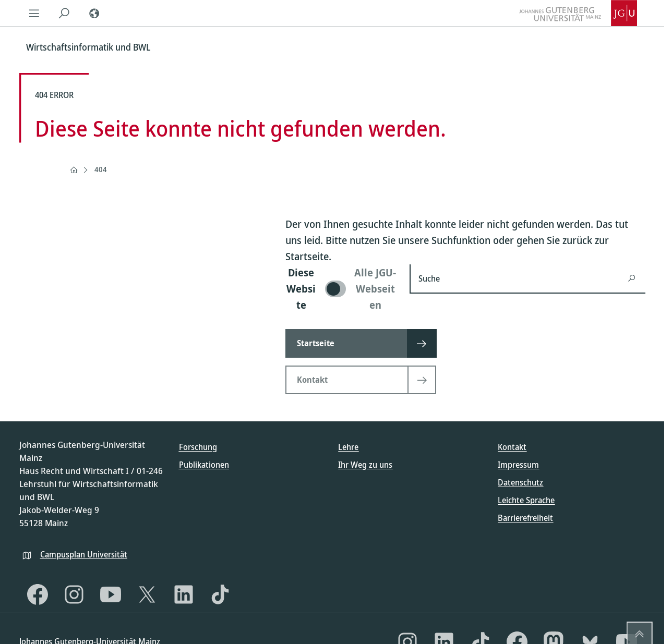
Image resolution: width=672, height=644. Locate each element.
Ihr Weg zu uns (365, 465)
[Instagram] (74, 594)
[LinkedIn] (184, 594)
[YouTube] (111, 594)
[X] (147, 594)
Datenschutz (520, 482)
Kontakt (512, 447)
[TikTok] (220, 594)
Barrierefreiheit (525, 518)
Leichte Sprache (526, 500)
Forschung (198, 447)
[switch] (341, 289)
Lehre (348, 447)
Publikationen (204, 465)
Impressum (518, 465)
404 (101, 169)
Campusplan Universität (84, 554)
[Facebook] (38, 594)
